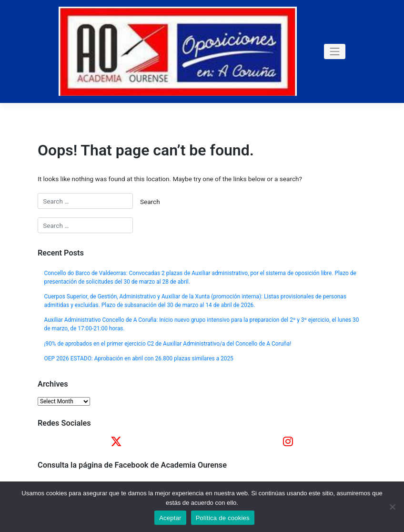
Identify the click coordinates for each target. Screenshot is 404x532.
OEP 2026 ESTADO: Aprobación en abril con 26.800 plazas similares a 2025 (139, 358)
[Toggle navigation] (335, 51)
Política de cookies (223, 518)
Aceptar (170, 518)
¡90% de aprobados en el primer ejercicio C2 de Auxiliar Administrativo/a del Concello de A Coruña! (168, 344)
